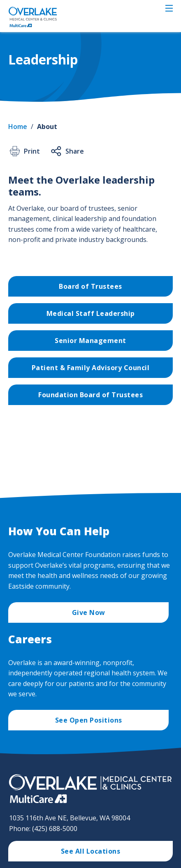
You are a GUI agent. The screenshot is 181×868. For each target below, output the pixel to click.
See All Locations (91, 851)
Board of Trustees (90, 286)
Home (18, 127)
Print (24, 151)
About (47, 127)
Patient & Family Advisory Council (91, 368)
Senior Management (90, 341)
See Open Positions (89, 720)
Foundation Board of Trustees (90, 395)
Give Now (89, 612)
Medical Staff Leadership (91, 313)
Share (67, 151)
